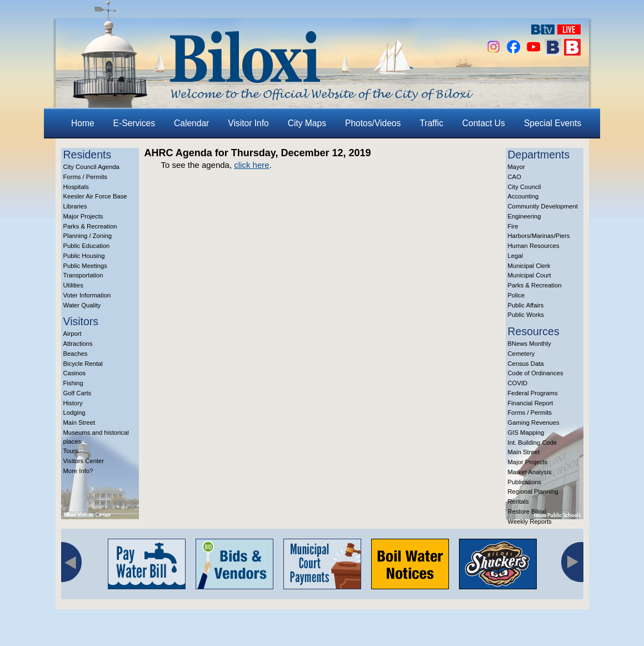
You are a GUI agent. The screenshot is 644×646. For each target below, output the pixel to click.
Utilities (73, 285)
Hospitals (76, 187)
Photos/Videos (373, 123)
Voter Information (87, 295)
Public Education (87, 246)
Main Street (79, 423)
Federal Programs (533, 393)
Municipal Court (530, 275)
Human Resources (534, 246)
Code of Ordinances (536, 373)
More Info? (78, 471)
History (73, 403)
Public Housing (84, 256)
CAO (515, 177)
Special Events (553, 123)
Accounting (523, 196)
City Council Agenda (91, 167)
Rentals (518, 501)
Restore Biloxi (527, 511)
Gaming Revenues (534, 423)
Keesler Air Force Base (95, 196)
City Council (525, 187)
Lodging (74, 413)
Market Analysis (530, 472)
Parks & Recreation (90, 226)
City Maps (307, 123)
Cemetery (521, 354)
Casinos (75, 373)
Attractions (78, 344)
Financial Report (531, 403)
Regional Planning (533, 491)
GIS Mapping (526, 433)
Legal (516, 256)
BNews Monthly (530, 344)
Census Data (526, 364)
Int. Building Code (533, 443)
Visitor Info (248, 123)
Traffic (431, 123)
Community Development (543, 206)
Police (516, 295)
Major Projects (83, 216)
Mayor (516, 167)
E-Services (134, 123)
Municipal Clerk (529, 266)
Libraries (75, 206)
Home (83, 123)
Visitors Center (84, 461)
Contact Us (484, 123)
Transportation (83, 275)
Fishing (73, 383)
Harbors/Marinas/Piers (539, 236)
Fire (513, 226)
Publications (525, 482)
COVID (518, 383)
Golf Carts (78, 393)
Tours (71, 451)
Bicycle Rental (83, 364)
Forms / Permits (85, 177)
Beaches (76, 354)
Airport (73, 334)
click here (251, 165)
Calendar (191, 123)
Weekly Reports (530, 521)
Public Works (526, 315)
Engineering (525, 216)
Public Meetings (85, 266)
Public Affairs (526, 305)
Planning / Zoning (88, 236)
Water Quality (82, 305)
